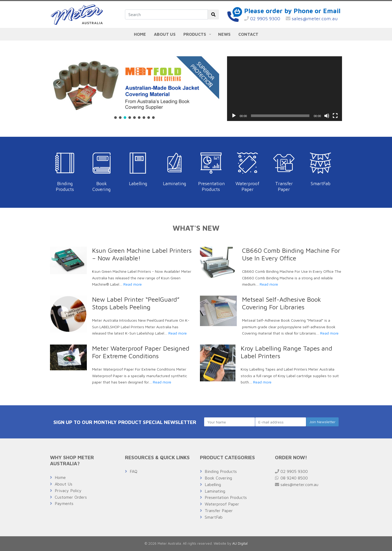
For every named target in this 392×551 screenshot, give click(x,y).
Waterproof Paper (247, 186)
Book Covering (101, 186)
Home (60, 477)
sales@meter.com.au (312, 19)
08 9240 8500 (291, 478)
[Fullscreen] (335, 116)
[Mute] (327, 116)
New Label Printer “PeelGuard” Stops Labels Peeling (136, 303)
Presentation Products (211, 186)
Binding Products (65, 186)
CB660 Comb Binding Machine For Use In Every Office (291, 254)
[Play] (234, 116)
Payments (64, 503)
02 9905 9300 (262, 19)
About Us (64, 484)
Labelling (138, 183)
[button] (58, 84)
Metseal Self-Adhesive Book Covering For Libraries (282, 303)
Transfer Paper (284, 186)
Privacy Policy (68, 491)
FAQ (134, 471)
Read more (133, 284)
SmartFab (321, 183)
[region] (135, 88)
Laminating (174, 183)
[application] (285, 89)
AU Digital (240, 544)
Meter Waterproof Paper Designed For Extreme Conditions (141, 352)
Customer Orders (71, 497)
